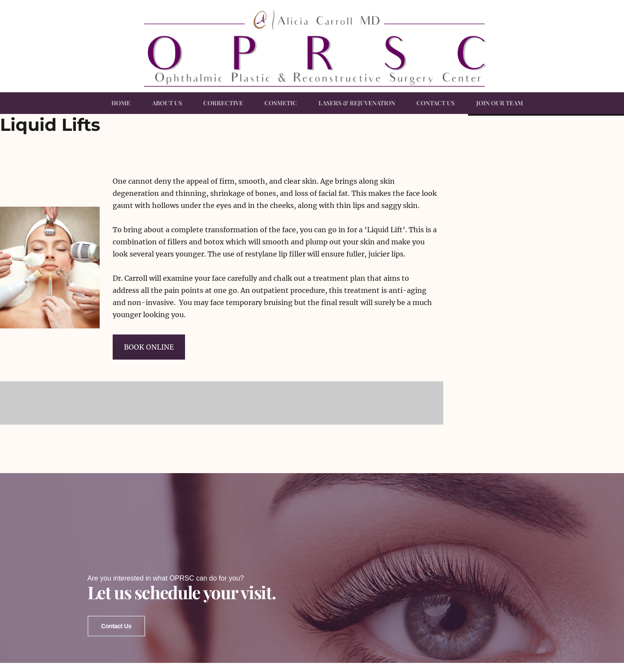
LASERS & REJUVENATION (357, 103)
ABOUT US (167, 103)
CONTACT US (435, 103)
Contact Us (116, 623)
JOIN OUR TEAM (500, 103)
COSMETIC (281, 103)
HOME (121, 103)
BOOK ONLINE (149, 347)
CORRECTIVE (223, 103)
